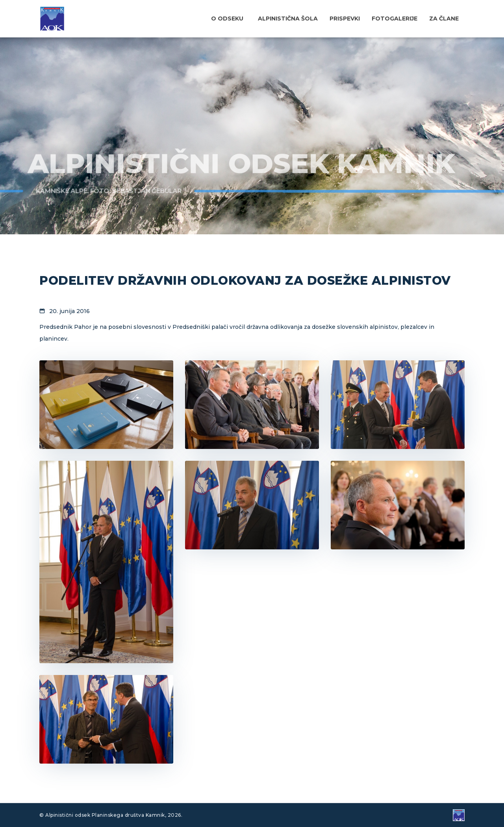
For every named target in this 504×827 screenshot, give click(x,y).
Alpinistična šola (288, 19)
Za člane (444, 19)
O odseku (227, 19)
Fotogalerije (395, 19)
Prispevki (345, 19)
